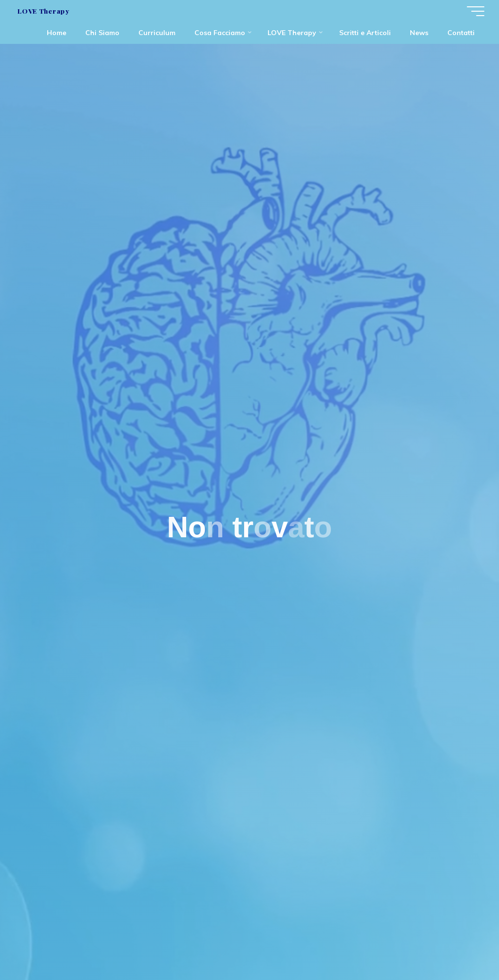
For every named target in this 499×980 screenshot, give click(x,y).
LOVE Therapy (43, 11)
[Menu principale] (476, 11)
